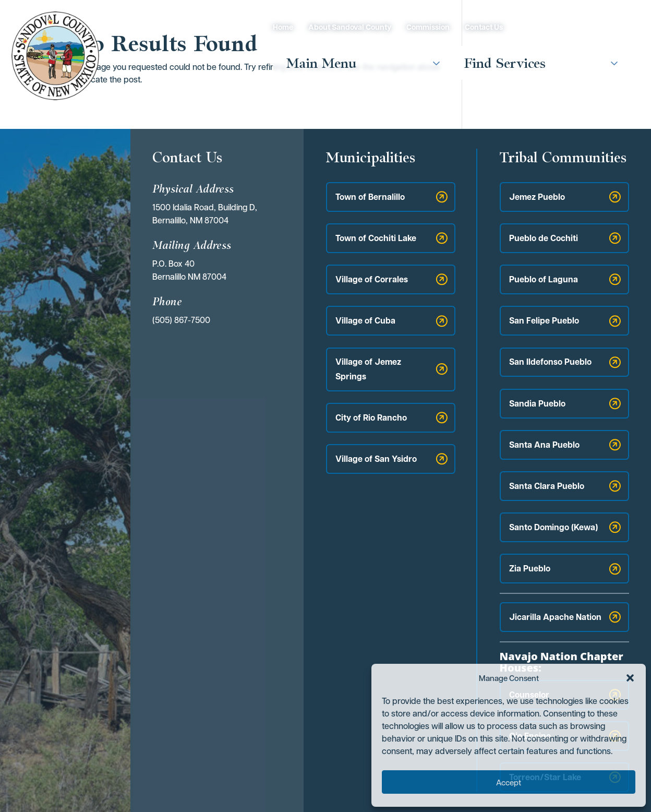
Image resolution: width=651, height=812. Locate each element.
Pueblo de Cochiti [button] (544, 238)
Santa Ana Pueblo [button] (544, 445)
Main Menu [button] (321, 63)
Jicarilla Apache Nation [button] (555, 617)
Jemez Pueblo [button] (537, 197)
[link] (55, 56)
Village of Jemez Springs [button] (368, 369)
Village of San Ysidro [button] (376, 459)
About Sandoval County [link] (350, 27)
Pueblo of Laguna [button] (544, 279)
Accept (509, 782)
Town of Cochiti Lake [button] (376, 238)
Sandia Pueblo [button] (537, 403)
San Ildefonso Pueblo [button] (550, 362)
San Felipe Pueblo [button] (544, 320)
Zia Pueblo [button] (530, 568)
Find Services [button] (505, 63)
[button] (630, 678)
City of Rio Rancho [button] (371, 417)
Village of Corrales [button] (372, 279)
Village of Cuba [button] (365, 320)
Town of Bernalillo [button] (370, 197)
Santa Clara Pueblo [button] (547, 486)
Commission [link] (428, 27)
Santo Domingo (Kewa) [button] (553, 527)
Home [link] (283, 27)
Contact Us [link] (484, 27)
